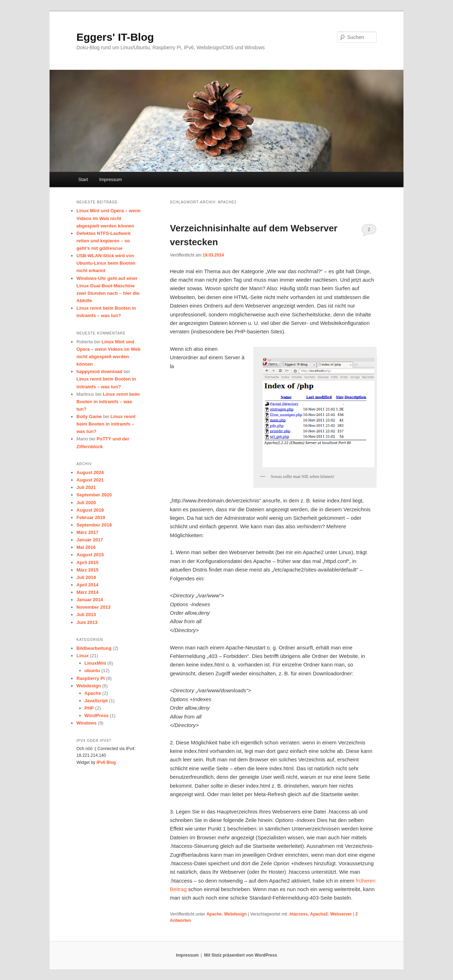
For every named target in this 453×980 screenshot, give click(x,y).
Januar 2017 (90, 540)
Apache (214, 914)
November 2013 (93, 607)
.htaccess (298, 914)
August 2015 (90, 555)
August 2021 (90, 480)
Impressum (110, 179)
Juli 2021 (86, 487)
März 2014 (87, 592)
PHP (89, 708)
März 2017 (87, 532)
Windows (87, 723)
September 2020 (94, 495)
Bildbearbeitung (94, 648)
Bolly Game (89, 416)
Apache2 (319, 914)
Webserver (341, 914)
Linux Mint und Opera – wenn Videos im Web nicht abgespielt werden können (108, 218)
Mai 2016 (86, 547)
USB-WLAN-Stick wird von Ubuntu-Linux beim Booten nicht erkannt (106, 263)
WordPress (97, 716)
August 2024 (90, 472)
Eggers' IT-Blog (115, 37)
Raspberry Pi (91, 678)
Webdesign (235, 914)
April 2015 (87, 562)
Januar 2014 (90, 600)
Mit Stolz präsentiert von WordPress (241, 955)
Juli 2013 (86, 615)
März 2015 (87, 570)
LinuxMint (95, 663)
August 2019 (90, 510)
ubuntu (92, 671)
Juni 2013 (87, 622)
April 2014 (87, 585)
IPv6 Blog (106, 762)
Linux (83, 656)
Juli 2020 (86, 503)
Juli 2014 (86, 577)
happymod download (99, 371)
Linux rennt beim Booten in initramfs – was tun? (108, 402)
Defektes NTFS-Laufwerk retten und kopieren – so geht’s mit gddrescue (104, 241)
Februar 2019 (91, 517)
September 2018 (94, 525)
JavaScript (96, 701)
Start (83, 179)
